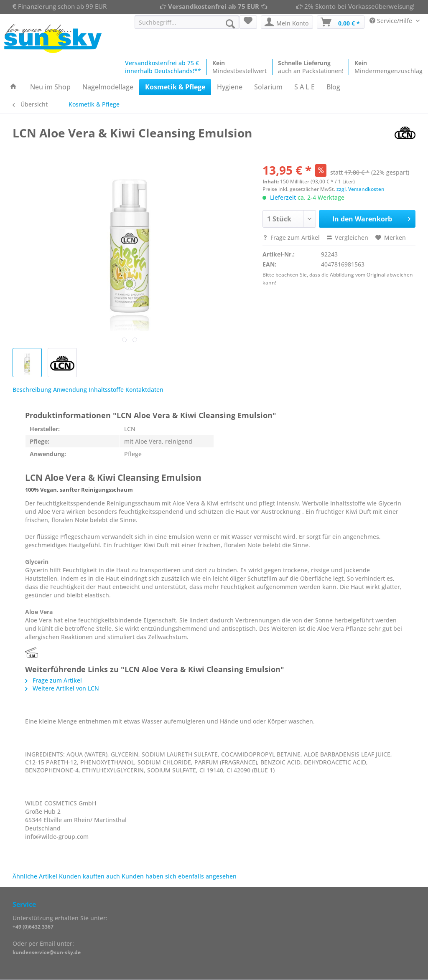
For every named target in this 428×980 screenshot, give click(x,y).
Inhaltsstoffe (106, 390)
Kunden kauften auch (89, 876)
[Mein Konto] (287, 22)
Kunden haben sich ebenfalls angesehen (179, 876)
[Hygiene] (230, 87)
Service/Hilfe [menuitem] (392, 21)
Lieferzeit (283, 197)
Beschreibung (32, 390)
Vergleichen (348, 237)
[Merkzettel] (248, 22)
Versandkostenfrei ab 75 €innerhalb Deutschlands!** (163, 67)
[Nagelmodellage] (108, 87)
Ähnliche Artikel (35, 876)
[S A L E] (304, 87)
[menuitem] (187, 26)
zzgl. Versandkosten (360, 189)
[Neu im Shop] (50, 87)
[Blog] (333, 87)
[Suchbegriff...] (187, 22)
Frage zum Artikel (291, 237)
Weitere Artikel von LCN (62, 688)
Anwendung (70, 390)
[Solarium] (268, 87)
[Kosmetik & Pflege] (175, 87)
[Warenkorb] (341, 22)
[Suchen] (230, 24)
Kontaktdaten (144, 390)
